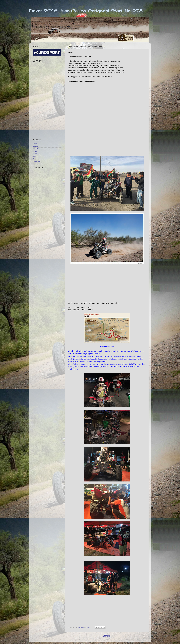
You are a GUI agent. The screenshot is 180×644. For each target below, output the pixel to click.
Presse (35, 159)
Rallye (35, 151)
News (35, 144)
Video (35, 156)
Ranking (36, 149)
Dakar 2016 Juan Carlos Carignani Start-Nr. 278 (86, 11)
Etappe (35, 146)
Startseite (107, 636)
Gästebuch (37, 161)
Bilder (35, 154)
